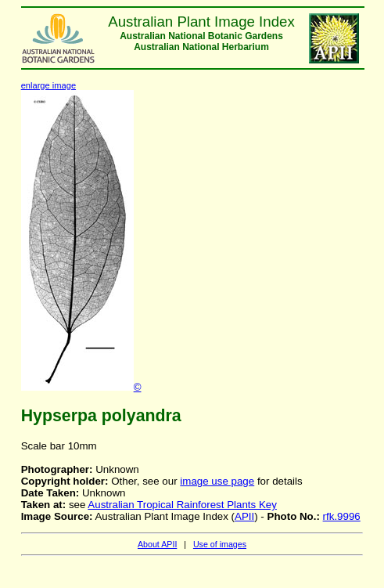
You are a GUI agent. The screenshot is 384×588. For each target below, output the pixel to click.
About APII (157, 544)
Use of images (220, 544)
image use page (217, 481)
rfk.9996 (342, 516)
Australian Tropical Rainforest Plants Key (182, 505)
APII (244, 516)
